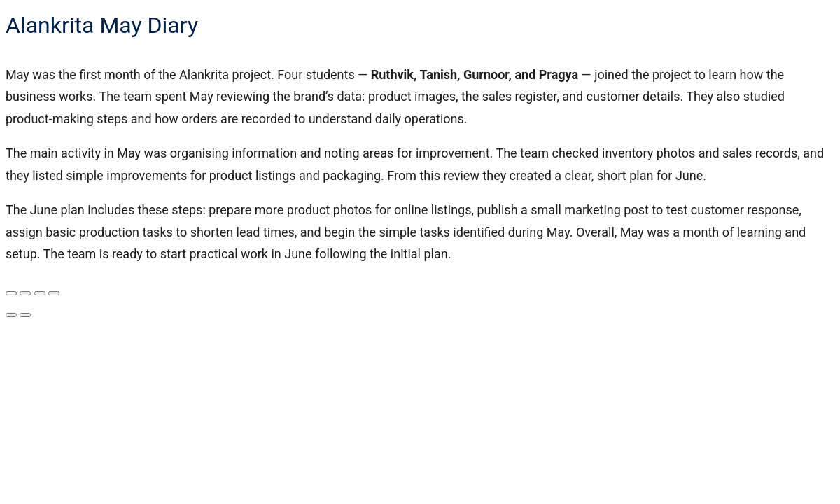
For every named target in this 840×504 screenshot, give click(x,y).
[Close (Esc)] (54, 293)
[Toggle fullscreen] (25, 293)
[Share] (40, 293)
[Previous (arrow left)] (11, 315)
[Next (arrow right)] (25, 315)
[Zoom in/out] (11, 293)
